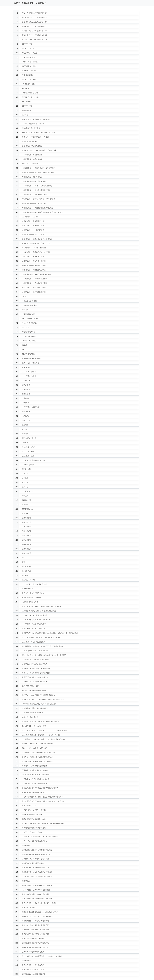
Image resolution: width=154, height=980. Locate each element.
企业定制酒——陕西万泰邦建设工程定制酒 (37, 239)
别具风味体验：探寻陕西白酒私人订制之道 (37, 885)
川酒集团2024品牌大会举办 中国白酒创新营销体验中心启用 (43, 823)
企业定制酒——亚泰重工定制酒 (33, 221)
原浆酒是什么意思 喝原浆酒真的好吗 (35, 770)
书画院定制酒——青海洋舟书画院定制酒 (36, 190)
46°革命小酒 (26, 500)
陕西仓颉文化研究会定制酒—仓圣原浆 (35, 137)
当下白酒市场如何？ (29, 806)
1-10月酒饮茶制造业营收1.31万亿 (34, 819)
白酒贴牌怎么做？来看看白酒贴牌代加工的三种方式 (40, 788)
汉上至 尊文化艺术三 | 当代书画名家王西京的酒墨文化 (41, 722)
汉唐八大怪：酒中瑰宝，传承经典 (34, 629)
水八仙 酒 (25, 416)
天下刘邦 (25, 434)
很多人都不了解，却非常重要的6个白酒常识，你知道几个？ (43, 956)
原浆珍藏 (25, 115)
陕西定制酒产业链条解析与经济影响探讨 (36, 934)
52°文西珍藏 (26, 102)
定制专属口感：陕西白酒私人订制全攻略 (36, 890)
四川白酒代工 (27, 536)
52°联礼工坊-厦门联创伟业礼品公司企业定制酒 (38, 133)
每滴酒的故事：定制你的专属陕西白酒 (35, 868)
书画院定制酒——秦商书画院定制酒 (35, 279)
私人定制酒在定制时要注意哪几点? (34, 792)
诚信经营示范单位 (28, 589)
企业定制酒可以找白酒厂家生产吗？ (35, 664)
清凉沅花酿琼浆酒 (28, 314)
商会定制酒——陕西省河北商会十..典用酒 (37, 243)
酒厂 (24, 558)
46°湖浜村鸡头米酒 (29, 332)
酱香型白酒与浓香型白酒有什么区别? (35, 677)
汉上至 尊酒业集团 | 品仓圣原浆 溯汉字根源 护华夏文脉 (41, 637)
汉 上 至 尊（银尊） (29, 451)
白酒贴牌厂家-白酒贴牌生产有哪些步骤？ (36, 660)
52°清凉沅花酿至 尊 (29, 336)
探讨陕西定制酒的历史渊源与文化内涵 (35, 943)
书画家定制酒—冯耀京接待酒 (32, 159)
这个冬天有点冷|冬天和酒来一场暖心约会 (36, 620)
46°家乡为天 (26, 88)
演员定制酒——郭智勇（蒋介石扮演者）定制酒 (38, 199)
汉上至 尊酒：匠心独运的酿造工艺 (34, 624)
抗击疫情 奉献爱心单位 (30, 602)
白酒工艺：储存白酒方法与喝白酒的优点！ (37, 673)
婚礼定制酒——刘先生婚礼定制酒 (34, 270)
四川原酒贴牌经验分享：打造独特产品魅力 (37, 850)
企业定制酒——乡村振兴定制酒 (33, 230)
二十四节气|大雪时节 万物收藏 (33, 713)
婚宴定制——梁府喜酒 (30, 164)
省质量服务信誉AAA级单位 (31, 598)
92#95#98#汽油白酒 (29, 438)
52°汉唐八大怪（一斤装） (31, 93)
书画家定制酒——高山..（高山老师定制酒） (37, 186)
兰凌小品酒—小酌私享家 (31, 363)
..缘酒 (24, 296)
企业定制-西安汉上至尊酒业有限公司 (35, 22)
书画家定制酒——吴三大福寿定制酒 (35, 181)
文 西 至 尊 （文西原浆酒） (32, 407)
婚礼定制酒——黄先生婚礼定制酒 (34, 265)
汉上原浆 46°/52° (28, 491)
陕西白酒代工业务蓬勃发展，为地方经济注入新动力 (40, 912)
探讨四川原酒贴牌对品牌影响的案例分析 (36, 854)
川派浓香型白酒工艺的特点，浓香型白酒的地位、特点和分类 (43, 801)
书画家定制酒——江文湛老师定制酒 (35, 203)
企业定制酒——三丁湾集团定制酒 (34, 292)
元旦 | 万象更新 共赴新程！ (32, 686)
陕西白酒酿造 (27, 518)
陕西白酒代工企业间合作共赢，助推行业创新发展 (39, 903)
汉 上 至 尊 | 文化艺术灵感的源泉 (33, 642)
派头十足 (25, 487)
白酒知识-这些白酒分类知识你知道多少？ (36, 779)
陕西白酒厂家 (27, 553)
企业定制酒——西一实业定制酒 (33, 234)
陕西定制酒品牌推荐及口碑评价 (33, 939)
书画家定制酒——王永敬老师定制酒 (35, 195)
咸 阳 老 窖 (26, 367)
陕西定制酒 (26, 881)
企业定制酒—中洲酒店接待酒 (32, 146)
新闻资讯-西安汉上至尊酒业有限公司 (35, 35)
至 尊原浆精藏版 (28, 75)
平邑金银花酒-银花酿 (29, 301)
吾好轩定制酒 (27, 110)
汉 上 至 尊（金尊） (29, 456)
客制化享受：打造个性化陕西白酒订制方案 (37, 877)
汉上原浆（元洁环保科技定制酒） (34, 460)
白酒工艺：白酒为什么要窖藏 (32, 832)
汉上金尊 (25, 505)
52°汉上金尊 (26, 469)
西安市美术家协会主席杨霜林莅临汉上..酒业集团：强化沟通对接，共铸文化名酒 (50, 633)
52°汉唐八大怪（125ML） (31, 97)
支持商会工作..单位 (29, 580)
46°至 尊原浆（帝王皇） (30, 53)
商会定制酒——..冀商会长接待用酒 (34, 248)
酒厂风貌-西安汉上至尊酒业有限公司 (35, 17)
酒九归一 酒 (26, 412)
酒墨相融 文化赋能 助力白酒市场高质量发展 (37, 744)
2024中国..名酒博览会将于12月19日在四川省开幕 (39, 704)
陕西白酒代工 (27, 522)
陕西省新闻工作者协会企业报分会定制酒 (36, 119)
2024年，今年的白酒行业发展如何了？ (36, 748)
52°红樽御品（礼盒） (29, 57)
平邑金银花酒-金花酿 (29, 305)
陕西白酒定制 (27, 549)
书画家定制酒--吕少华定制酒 (32, 177)
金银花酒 (25, 310)
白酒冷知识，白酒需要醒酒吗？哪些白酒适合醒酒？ (40, 837)
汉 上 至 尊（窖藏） (29, 447)
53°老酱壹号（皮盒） (29, 84)
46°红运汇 (26, 350)
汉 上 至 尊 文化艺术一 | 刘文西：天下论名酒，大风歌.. (41, 735)
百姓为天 (25, 513)
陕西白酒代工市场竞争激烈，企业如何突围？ (38, 916)
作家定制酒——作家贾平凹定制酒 (34, 288)
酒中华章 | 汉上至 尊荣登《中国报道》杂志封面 (39, 695)
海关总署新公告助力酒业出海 (32, 815)
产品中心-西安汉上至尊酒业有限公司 (35, 13)
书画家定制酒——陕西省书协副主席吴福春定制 (38, 168)
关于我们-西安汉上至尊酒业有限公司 (35, 31)
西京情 (24, 429)
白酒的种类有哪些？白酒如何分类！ (35, 828)
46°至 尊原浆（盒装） (30, 66)
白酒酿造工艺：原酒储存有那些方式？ (35, 682)
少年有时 (25, 443)
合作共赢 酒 (26, 389)
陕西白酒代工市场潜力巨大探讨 (33, 970)
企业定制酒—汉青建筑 (30, 141)
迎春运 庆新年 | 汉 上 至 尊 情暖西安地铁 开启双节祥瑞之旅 (43, 699)
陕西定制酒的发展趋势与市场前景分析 (35, 947)
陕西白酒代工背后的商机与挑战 (33, 952)
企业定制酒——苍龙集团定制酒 (33, 257)
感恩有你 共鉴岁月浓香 (30, 717)
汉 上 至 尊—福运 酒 (29, 372)
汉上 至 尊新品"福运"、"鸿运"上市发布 (35, 651)
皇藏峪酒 (25, 425)
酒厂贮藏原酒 (27, 567)
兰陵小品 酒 (26, 381)
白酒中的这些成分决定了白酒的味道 (35, 841)
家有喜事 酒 (26, 385)
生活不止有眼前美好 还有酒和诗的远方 (36, 708)
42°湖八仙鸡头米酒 (29, 354)
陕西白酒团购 (27, 544)
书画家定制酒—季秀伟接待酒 (32, 155)
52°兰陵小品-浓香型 (29, 341)
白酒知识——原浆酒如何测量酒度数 (35, 766)
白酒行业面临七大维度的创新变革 (34, 810)
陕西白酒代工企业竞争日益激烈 (33, 965)
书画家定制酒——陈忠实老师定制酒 (35, 283)
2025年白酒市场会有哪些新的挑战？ (35, 691)
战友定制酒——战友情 (30, 217)
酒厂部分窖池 (27, 571)
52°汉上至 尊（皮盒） (30, 48)
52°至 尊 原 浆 (27, 44)
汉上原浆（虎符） (28, 465)
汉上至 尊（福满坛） (29, 71)
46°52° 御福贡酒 (28, 509)
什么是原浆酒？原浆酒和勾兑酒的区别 (35, 775)
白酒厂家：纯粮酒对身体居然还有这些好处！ (38, 757)
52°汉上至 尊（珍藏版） (30, 62)
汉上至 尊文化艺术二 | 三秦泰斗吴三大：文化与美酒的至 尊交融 (44, 730)
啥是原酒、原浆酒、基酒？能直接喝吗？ (36, 668)
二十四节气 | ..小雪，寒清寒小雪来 (34, 726)
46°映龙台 (26, 345)
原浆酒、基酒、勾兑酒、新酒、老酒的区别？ (38, 761)
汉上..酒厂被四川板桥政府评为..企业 (35, 584)
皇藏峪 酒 (25, 398)
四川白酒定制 (27, 540)
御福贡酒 (25, 496)
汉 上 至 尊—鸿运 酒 (29, 376)
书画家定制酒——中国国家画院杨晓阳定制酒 (38, 208)
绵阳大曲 (25, 474)
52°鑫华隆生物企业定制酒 (31, 128)
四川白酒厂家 (27, 531)
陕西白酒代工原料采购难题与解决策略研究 (37, 899)
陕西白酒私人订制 (28, 908)
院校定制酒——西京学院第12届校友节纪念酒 (38, 172)
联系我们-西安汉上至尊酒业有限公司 (35, 40)
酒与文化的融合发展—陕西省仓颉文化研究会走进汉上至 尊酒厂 (44, 655)
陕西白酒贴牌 (27, 527)
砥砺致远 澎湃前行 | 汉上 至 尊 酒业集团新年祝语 (39, 611)
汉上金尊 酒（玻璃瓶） (30, 323)
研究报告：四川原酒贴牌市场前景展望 (35, 859)
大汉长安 (25, 478)
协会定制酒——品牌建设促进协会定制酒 (36, 252)
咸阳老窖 (25, 482)
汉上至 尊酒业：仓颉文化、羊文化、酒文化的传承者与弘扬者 (43, 739)
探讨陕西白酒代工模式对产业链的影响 (35, 921)
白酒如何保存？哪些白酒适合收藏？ (35, 784)
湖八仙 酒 (25, 403)
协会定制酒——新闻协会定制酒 (33, 226)
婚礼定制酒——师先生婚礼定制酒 (34, 261)
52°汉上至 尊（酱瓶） (30, 79)
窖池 (24, 562)
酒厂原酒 (25, 575)
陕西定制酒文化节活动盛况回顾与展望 (35, 930)
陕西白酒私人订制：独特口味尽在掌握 (35, 894)
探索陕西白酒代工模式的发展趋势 (34, 974)
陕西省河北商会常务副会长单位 (33, 593)
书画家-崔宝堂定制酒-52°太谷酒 (33, 124)
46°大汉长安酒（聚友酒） (31, 319)
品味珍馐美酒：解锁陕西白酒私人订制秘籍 (37, 872)
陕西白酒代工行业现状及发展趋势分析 (35, 925)
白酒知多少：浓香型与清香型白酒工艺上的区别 (38, 753)
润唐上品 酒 (26, 420)
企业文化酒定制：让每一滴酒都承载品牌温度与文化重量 (42, 606)
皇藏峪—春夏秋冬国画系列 (31, 358)
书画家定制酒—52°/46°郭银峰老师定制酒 (36, 274)
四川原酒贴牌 (27, 846)
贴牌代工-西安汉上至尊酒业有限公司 (35, 26)
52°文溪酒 (26, 327)
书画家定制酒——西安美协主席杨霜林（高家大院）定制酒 (42, 212)
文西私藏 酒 (26, 394)
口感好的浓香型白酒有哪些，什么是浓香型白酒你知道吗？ (42, 797)
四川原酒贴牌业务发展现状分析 (33, 863)
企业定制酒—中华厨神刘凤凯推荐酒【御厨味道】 (39, 150)
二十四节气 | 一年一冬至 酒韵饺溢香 (35, 615)
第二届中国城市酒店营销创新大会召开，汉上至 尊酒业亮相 (43, 646)
